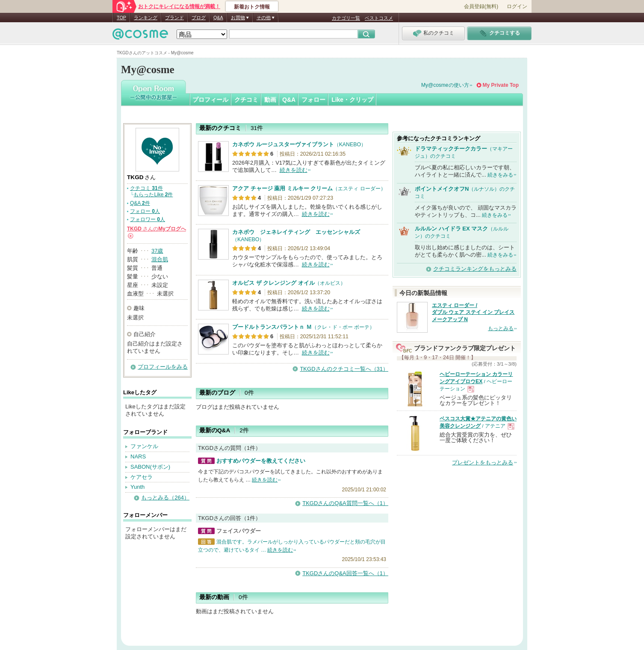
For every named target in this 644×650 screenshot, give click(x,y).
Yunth (137, 487)
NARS (138, 456)
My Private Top (501, 85)
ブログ (199, 18)
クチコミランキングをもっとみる (475, 269)
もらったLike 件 (153, 195)
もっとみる (501, 328)
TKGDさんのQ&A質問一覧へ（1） (345, 503)
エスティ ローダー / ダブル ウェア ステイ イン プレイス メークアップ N (473, 313)
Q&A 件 (140, 203)
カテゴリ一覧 (346, 18)
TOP (121, 18)
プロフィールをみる (163, 367)
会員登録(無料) (481, 6)
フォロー (313, 100)
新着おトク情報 (252, 7)
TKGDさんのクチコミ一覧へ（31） (344, 369)
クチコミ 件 (146, 188)
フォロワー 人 (148, 219)
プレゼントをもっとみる (483, 462)
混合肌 (160, 259)
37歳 (157, 251)
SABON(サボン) (150, 467)
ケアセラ (142, 477)
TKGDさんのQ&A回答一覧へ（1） (345, 573)
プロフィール (210, 100)
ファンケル (144, 446)
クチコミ (246, 100)
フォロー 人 (145, 211)
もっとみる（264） (165, 498)
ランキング (146, 18)
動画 (270, 100)
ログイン (517, 6)
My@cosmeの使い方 (445, 85)
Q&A (218, 18)
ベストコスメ (379, 18)
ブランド (174, 18)
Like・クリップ (352, 100)
